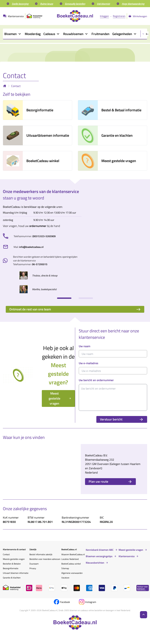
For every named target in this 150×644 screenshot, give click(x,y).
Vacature (65, 578)
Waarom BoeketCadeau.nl (73, 554)
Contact (16, 86)
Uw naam (85, 346)
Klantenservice (127, 556)
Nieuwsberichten (95, 563)
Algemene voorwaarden (72, 573)
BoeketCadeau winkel (71, 564)
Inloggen (104, 16)
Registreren (119, 16)
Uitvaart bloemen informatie (16, 573)
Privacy (33, 568)
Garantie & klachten (12, 578)
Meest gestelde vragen (60, 398)
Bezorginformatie (11, 568)
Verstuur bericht (122, 419)
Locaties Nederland (70, 559)
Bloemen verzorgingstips (99, 556)
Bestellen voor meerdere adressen (45, 559)
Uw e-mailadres (89, 363)
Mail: (29, 247)
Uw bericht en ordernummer (96, 380)
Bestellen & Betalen (12, 564)
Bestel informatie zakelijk (41, 554)
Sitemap (65, 568)
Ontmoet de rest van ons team (75, 309)
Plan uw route (110, 481)
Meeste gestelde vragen (14, 559)
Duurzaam (34, 564)
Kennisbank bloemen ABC (100, 550)
